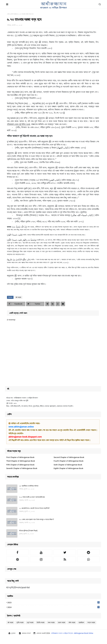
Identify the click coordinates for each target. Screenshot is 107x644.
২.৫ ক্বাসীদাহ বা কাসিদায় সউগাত (29, 486)
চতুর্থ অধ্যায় (30, 622)
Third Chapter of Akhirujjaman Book (21, 461)
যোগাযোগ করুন (39, 633)
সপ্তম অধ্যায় (91, 622)
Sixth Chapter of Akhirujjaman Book (68, 465)
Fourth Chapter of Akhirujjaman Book (69, 461)
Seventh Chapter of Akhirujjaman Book (22, 468)
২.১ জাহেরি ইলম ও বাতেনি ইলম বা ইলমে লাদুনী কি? (34, 508)
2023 (53, 602)
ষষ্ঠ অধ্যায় (14, 14)
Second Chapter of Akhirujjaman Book (69, 457)
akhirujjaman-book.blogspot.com (25, 437)
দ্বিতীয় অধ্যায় (41, 622)
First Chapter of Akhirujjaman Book (20, 457)
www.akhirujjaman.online (21, 427)
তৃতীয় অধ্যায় (20, 622)
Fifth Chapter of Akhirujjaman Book (20, 465)
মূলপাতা (12, 633)
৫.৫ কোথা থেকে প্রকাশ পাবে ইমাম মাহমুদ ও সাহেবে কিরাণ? (37, 519)
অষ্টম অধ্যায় (72, 622)
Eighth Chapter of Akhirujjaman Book (68, 468)
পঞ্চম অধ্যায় (51, 622)
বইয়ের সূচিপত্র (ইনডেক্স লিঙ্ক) (28, 531)
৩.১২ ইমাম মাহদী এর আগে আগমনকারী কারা (32, 497)
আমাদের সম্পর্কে (25, 633)
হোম (8, 14)
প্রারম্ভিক (81, 622)
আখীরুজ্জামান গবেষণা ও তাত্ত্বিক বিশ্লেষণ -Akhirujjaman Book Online (72, 633)
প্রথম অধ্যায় (62, 622)
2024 (53, 607)
